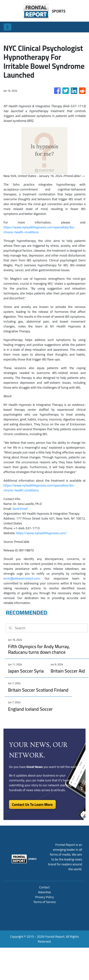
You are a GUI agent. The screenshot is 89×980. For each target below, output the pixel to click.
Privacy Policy (44, 897)
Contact (44, 887)
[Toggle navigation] (8, 27)
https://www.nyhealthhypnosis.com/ (41, 533)
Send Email (20, 509)
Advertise (45, 892)
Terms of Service (44, 902)
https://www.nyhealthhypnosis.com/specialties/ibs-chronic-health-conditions (39, 230)
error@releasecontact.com (22, 578)
